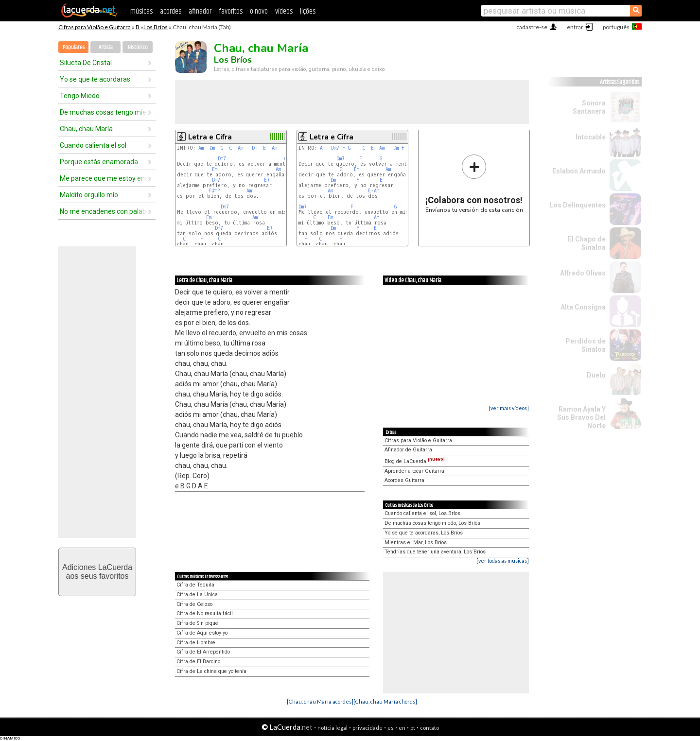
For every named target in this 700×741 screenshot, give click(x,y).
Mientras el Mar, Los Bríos (416, 543)
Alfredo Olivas (583, 273)
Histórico (138, 47)
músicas (141, 11)
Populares (74, 47)
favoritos (231, 11)
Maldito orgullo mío (89, 195)
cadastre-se (532, 27)
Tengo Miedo (80, 96)
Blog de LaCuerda (415, 461)
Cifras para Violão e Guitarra (95, 27)
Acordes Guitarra (404, 480)
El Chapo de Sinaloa (587, 243)
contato (429, 728)
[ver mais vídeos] (509, 408)
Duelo (596, 375)
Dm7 (222, 159)
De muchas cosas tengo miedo (104, 112)
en (402, 728)
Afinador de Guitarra (408, 450)
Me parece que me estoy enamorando (104, 178)
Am (201, 148)
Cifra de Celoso (194, 604)
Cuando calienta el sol (93, 145)
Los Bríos (156, 27)
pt (413, 728)
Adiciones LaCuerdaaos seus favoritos (97, 572)
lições (308, 11)
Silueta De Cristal (86, 63)
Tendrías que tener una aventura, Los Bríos (435, 552)
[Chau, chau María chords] (385, 701)
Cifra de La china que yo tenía (211, 671)
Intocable (591, 137)
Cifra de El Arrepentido (203, 652)
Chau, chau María (86, 129)
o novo (259, 11)
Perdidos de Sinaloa (586, 345)
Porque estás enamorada (99, 162)
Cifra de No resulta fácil (205, 613)
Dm (212, 148)
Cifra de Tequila (195, 585)
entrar (575, 27)
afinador (200, 11)
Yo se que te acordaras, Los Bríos (424, 533)
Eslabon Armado (579, 171)
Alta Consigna (583, 307)
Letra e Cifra (210, 137)
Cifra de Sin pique (197, 623)
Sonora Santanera (589, 107)
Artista (106, 47)
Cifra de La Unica (197, 595)
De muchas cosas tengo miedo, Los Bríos (432, 523)
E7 (267, 180)
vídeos (284, 11)
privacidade (367, 728)
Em (215, 169)
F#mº (215, 191)
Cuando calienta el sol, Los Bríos (422, 513)
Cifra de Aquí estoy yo (202, 633)
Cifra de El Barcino (198, 662)
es (391, 728)
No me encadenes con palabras (104, 211)
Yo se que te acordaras (95, 79)
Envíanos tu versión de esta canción (474, 183)
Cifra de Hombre (196, 643)
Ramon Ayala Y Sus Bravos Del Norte (581, 417)
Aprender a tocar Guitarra (414, 471)
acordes (171, 11)
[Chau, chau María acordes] (320, 701)
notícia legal (332, 728)
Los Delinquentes (577, 205)
